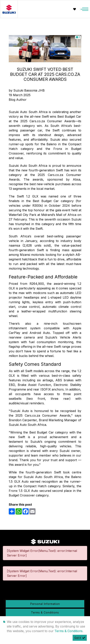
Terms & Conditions (45, 612)
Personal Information (45, 604)
